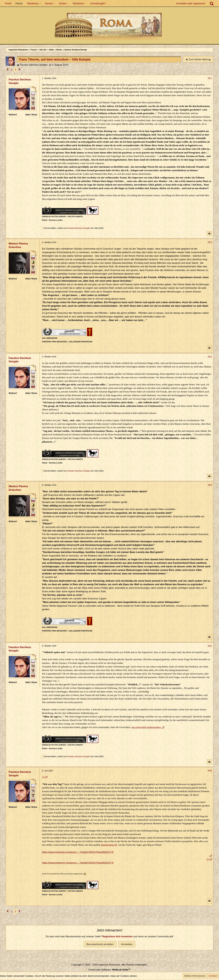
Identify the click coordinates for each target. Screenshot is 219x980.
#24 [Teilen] (210, 485)
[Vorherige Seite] (8, 70)
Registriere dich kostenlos (118, 936)
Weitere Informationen (195, 976)
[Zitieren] (209, 234)
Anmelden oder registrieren (191, 3)
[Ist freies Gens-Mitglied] (33, 103)
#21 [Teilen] (210, 78)
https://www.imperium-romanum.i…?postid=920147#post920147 (76, 852)
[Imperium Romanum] (109, 27)
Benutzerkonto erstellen (100, 944)
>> (43, 777)
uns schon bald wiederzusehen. (147, 727)
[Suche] (212, 4)
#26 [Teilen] (210, 771)
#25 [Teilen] (210, 646)
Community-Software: (109, 970)
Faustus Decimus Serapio (34, 65)
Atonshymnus (108, 845)
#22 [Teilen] (210, 242)
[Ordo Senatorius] (33, 108)
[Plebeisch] (33, 98)
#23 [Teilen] (210, 357)
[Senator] (33, 257)
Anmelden (127, 944)
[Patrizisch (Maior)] (33, 262)
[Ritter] (33, 93)
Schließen (213, 976)
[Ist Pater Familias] (33, 267)
